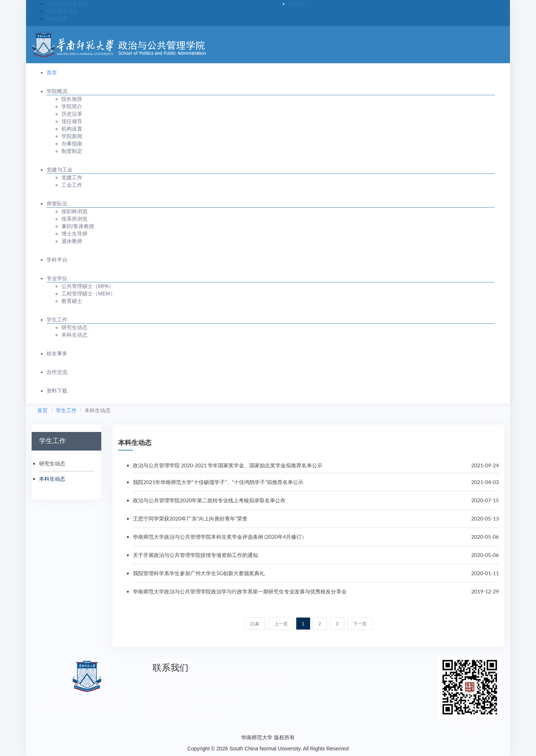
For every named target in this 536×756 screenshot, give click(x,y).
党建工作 (72, 177)
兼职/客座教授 (78, 226)
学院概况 (57, 91)
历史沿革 (72, 114)
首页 (52, 73)
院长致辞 (72, 99)
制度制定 (72, 151)
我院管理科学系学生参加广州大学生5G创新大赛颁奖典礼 (199, 573)
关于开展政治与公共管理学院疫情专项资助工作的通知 (195, 555)
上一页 (281, 624)
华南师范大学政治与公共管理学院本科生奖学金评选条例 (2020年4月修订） (220, 537)
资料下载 (57, 391)
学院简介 (72, 106)
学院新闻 (72, 136)
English (297, 4)
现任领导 (72, 121)
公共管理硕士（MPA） (88, 286)
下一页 (360, 624)
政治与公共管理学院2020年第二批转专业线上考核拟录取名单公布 (209, 500)
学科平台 (57, 260)
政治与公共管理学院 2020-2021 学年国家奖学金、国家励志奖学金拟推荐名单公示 (228, 465)
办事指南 (72, 144)
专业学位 (57, 278)
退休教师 (72, 241)
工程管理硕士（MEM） (88, 294)
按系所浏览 (74, 219)
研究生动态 (74, 327)
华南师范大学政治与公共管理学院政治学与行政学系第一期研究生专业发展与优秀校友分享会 (240, 591)
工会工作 (72, 185)
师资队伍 (57, 204)
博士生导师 (74, 234)
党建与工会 (60, 170)
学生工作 (57, 320)
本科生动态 (74, 335)
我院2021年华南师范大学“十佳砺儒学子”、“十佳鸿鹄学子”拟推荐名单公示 (218, 482)
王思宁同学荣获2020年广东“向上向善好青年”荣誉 (190, 518)
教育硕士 (72, 301)
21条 (255, 624)
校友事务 (57, 353)
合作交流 (57, 372)
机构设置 (72, 129)
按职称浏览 (74, 211)
